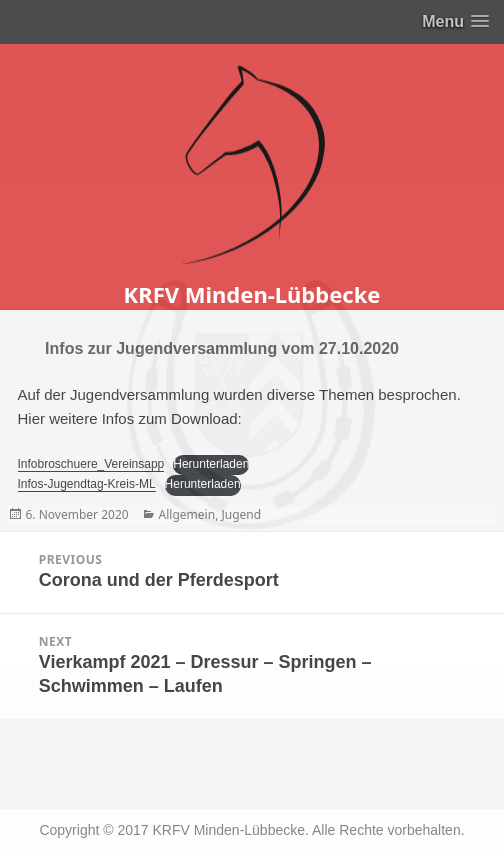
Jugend (241, 514)
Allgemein (187, 514)
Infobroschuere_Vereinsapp (91, 464)
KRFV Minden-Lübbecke (252, 294)
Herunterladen (211, 464)
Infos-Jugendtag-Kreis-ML (87, 484)
